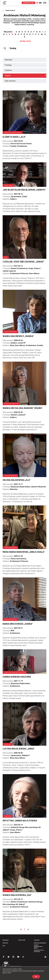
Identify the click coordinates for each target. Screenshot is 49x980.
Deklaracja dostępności (40, 943)
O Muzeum (37, 940)
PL (37, 3)
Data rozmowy (10, 81)
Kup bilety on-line (28, 3)
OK (36, 977)
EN (40, 3)
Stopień (8, 76)
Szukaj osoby (25, 41)
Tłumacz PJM (22, 940)
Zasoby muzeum (10, 10)
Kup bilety (5, 943)
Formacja (8, 65)
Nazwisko (8, 60)
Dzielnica (8, 70)
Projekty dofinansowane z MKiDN (38, 946)
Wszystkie (8, 32)
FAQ (4, 946)
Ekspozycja (6, 940)
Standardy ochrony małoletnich (39, 951)
